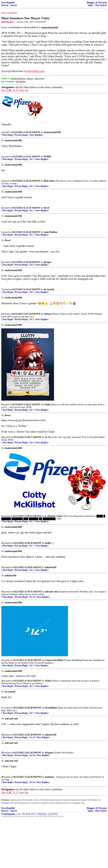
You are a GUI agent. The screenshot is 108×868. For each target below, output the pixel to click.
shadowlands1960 (52, 132)
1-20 (9, 90)
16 (2, 681)
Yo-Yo (48, 437)
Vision (48, 681)
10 (2, 437)
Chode (47, 405)
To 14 (32, 737)
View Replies (36, 135)
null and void (51, 592)
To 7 (32, 713)
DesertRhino (51, 708)
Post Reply (8, 135)
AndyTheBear (51, 232)
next (22, 90)
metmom (49, 777)
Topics (91, 5)
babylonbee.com (36, 71)
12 (2, 543)
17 (2, 708)
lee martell (49, 289)
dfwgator (49, 753)
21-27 (16, 90)
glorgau (48, 262)
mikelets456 (51, 567)
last (26, 90)
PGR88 (47, 157)
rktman (47, 314)
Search (13, 5)
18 (2, 735)
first (3, 90)
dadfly (48, 543)
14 (2, 592)
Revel (46, 208)
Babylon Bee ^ (8, 22)
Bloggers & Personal (97, 3)
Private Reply (21, 135)
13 (2, 567)
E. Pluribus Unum (54, 516)
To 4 (32, 265)
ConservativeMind (54, 660)
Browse (5, 5)
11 (2, 516)
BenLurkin (49, 181)
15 (2, 660)
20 (2, 777)
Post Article (101, 5)
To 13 (32, 597)
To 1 (32, 159)
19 (2, 753)
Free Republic (8, 3)
